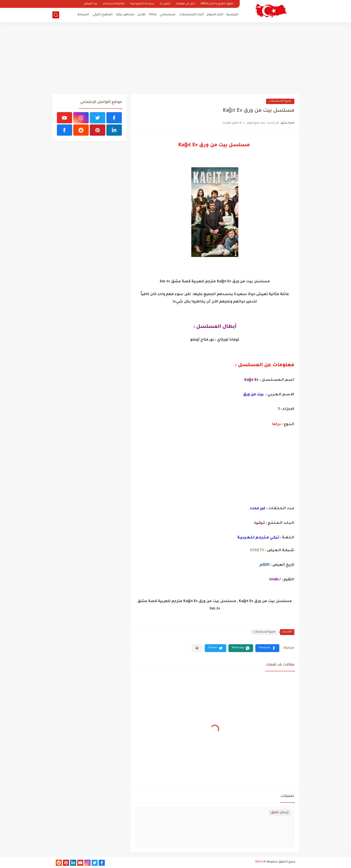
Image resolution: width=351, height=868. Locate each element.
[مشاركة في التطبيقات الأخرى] (197, 648)
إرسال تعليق (280, 813)
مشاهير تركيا (125, 15)
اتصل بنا (165, 4)
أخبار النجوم (215, 15)
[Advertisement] (176, 58)
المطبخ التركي (103, 15)
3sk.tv (259, 862)
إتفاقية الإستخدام (114, 4)
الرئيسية (232, 15)
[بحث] (56, 15)
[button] (267, 648)
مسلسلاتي (168, 15)
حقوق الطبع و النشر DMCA (217, 4)
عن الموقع (91, 4)
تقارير (142, 15)
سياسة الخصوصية (142, 4)
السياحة (83, 15)
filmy (153, 15)
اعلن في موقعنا (185, 4)
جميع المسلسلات (280, 101)
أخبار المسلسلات (191, 15)
